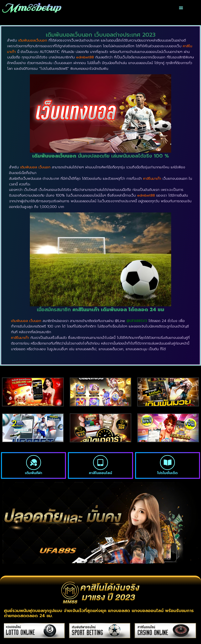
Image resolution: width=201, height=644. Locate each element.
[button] (181, 8)
